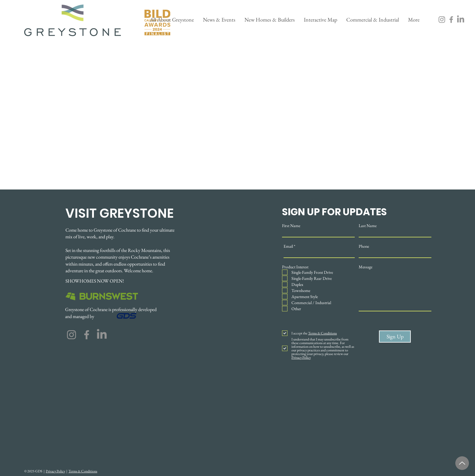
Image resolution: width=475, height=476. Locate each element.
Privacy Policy (55, 471)
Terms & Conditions (83, 471)
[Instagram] (442, 20)
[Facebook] (451, 20)
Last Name (368, 226)
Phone (364, 246)
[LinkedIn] (461, 20)
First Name (291, 226)
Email (288, 246)
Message (365, 267)
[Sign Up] (395, 337)
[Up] (462, 463)
